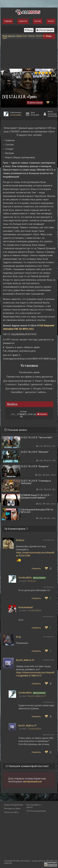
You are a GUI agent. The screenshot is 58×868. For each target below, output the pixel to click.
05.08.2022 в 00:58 (49, 660)
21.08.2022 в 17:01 (49, 702)
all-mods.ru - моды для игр (33, 861)
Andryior (20, 540)
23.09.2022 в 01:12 (49, 617)
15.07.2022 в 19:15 (49, 637)
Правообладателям (13, 805)
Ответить (36, 569)
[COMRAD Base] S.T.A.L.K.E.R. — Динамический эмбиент (36, 496)
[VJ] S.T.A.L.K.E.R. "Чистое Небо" (37, 437)
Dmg (18, 637)
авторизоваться (32, 782)
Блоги (51, 21)
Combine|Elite (16, 115)
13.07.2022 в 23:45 (49, 540)
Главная (8, 21)
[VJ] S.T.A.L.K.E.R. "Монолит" (35, 452)
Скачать (42, 414)
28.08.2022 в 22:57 (49, 735)
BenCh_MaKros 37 (25, 660)
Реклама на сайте (12, 809)
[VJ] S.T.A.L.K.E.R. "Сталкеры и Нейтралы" (36, 482)
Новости (23, 21)
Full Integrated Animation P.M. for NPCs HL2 (37, 511)
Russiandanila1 (26, 607)
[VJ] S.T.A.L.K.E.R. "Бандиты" (35, 466)
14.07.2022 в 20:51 (49, 587)
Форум (38, 21)
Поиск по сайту (11, 812)
